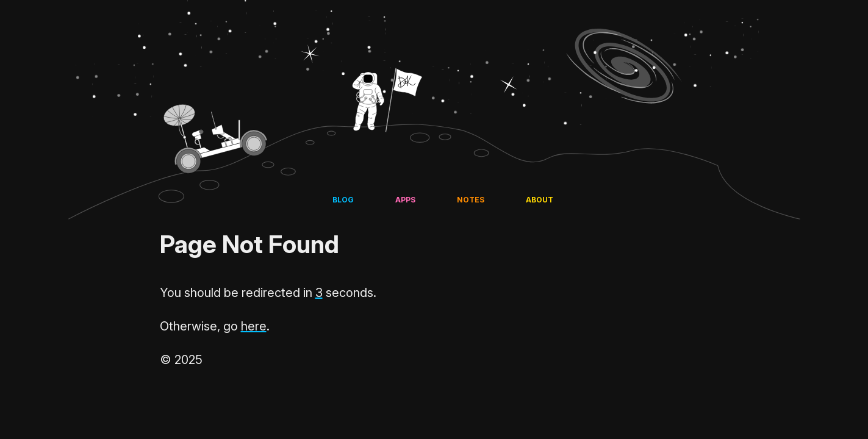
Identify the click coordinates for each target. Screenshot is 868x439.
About (540, 200)
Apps (405, 200)
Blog (343, 200)
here (254, 326)
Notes (471, 200)
